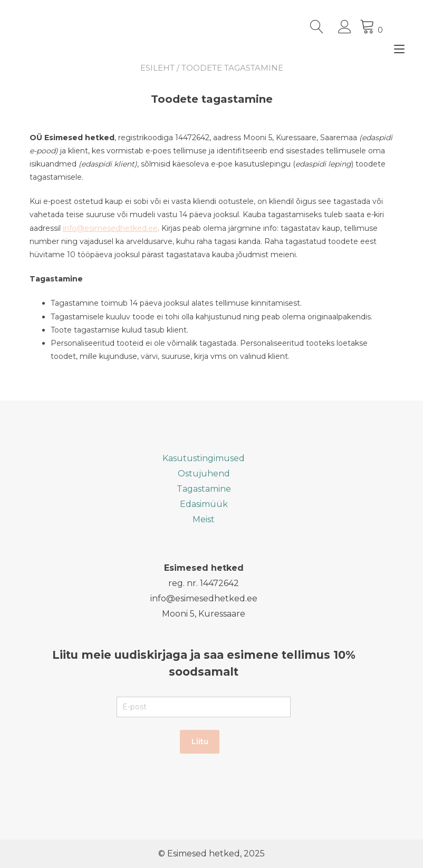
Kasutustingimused (204, 458)
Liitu (200, 742)
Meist (204, 519)
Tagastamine (204, 489)
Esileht (157, 68)
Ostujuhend (204, 474)
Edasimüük (204, 504)
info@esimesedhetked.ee (110, 228)
